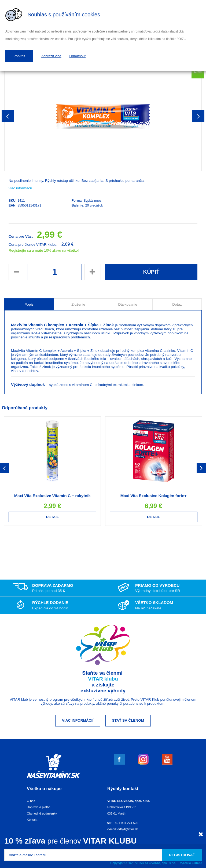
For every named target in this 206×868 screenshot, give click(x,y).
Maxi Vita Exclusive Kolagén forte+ (154, 496)
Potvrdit (19, 56)
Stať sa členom (128, 720)
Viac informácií (78, 720)
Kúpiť (151, 272)
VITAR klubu (103, 679)
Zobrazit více (51, 56)
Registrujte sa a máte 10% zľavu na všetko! (44, 250)
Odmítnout (78, 56)
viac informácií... (22, 188)
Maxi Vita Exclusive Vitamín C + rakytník (52, 496)
